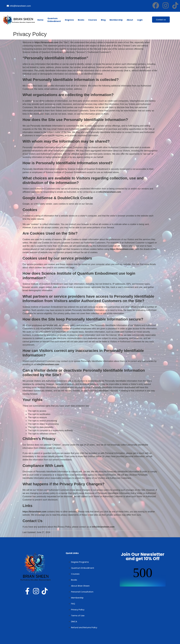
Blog (103, 20)
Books (81, 20)
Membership (116, 20)
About (130, 20)
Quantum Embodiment (54, 20)
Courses (93, 20)
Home (40, 20)
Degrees (69, 20)
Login (140, 20)
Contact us (161, 20)
